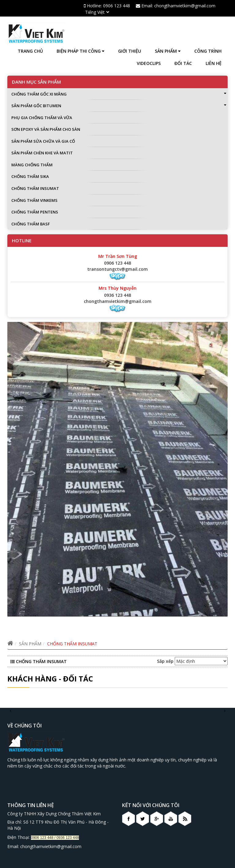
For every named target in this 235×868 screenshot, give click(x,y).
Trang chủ (30, 51)
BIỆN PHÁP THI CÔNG (80, 51)
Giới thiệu (130, 51)
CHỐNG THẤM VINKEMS (34, 200)
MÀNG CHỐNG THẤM (32, 165)
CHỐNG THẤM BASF (31, 224)
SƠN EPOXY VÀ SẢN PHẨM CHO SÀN (46, 129)
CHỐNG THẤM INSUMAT (35, 188)
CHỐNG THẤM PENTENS (35, 212)
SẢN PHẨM (168, 51)
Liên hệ (214, 63)
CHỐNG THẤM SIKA (30, 176)
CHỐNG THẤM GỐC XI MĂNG (119, 94)
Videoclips (149, 63)
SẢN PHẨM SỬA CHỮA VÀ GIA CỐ (43, 141)
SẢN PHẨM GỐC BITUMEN (119, 106)
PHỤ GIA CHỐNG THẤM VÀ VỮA (42, 118)
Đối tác (183, 63)
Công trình (208, 51)
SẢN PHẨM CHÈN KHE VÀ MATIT (42, 153)
